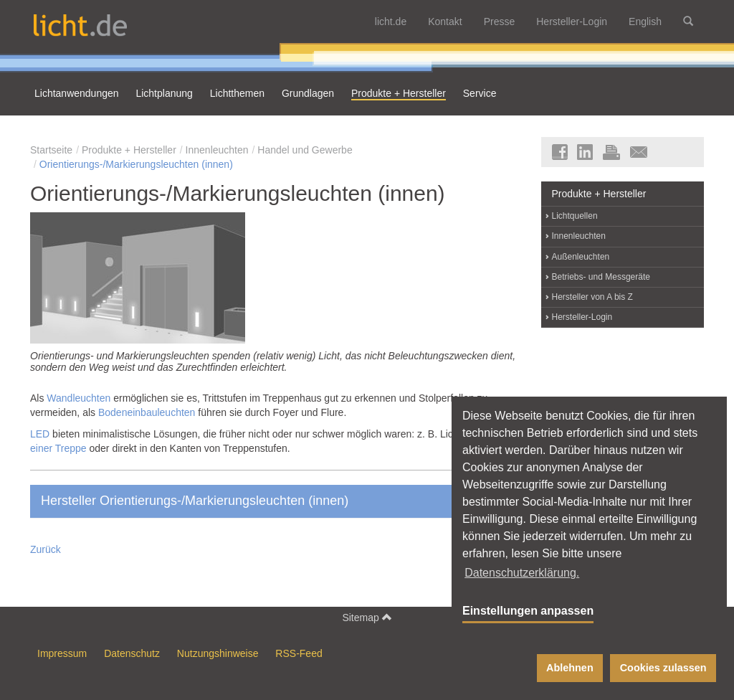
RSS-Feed (299, 653)
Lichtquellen (575, 216)
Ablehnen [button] (570, 668)
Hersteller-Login (572, 22)
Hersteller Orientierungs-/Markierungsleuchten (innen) (277, 500)
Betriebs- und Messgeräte (601, 277)
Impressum (62, 653)
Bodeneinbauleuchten (147, 412)
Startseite (51, 150)
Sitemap (367, 617)
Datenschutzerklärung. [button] (522, 573)
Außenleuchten (581, 257)
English (645, 22)
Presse (500, 22)
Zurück (46, 549)
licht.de (391, 22)
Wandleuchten (78, 398)
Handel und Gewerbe (305, 150)
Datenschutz (132, 653)
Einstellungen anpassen (528, 611)
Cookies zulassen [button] (663, 668)
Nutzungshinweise (218, 653)
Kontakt (445, 22)
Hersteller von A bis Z (592, 297)
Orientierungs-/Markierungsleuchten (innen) (136, 164)
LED (40, 434)
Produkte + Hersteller (129, 150)
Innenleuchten (217, 150)
